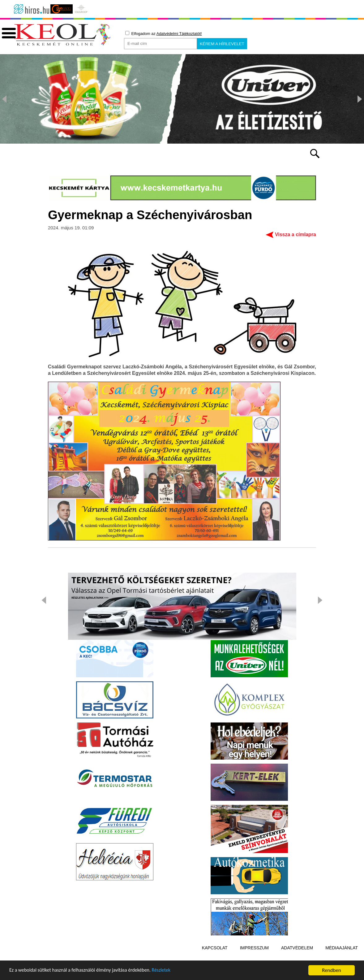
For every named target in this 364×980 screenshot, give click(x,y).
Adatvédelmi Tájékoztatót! (179, 34)
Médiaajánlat (342, 956)
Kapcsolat (215, 956)
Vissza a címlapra (295, 243)
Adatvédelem (297, 956)
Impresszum (254, 956)
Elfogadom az (164, 33)
